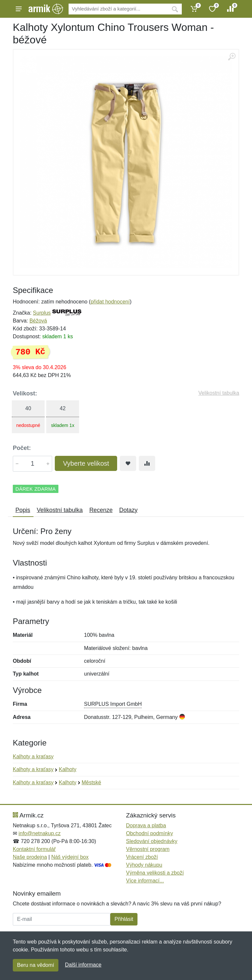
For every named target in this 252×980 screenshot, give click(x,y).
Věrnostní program (148, 849)
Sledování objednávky (152, 841)
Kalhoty (67, 769)
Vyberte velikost (86, 463)
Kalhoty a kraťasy (33, 757)
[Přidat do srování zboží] (147, 463)
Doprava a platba (146, 825)
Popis (23, 510)
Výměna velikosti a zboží (155, 873)
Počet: (22, 448)
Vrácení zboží (142, 857)
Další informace (83, 965)
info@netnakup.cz (39, 833)
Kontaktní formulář (34, 849)
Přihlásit (124, 919)
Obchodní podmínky (149, 833)
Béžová (38, 321)
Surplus (42, 313)
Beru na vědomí (36, 965)
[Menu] (19, 9)
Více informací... (145, 881)
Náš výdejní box (70, 857)
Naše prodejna (30, 857)
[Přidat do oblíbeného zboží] (128, 463)
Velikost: (25, 393)
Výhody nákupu (144, 865)
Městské (92, 782)
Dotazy (128, 510)
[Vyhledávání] (118, 9)
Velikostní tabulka (219, 393)
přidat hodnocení (110, 302)
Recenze (101, 510)
